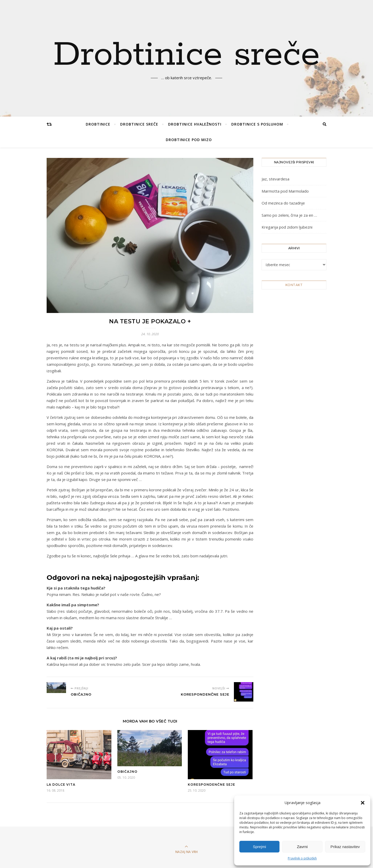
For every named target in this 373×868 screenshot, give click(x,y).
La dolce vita (61, 785)
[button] (363, 803)
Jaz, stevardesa (275, 179)
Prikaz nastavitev (345, 847)
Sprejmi (259, 847)
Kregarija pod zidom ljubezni (287, 227)
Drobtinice (98, 124)
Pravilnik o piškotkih (302, 858)
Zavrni (302, 847)
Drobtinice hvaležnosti (195, 124)
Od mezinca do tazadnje (283, 203)
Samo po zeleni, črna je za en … (289, 215)
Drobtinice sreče (187, 55)
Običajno (127, 772)
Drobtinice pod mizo (189, 140)
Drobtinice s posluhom (257, 124)
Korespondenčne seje (211, 785)
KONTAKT (294, 285)
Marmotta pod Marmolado (285, 191)
